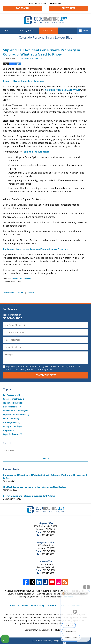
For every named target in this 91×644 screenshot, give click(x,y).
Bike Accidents (12, 407)
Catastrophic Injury (15, 399)
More (86, 31)
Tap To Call (23, 8)
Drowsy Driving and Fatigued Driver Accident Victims (29, 496)
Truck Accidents (13, 403)
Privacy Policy (38, 605)
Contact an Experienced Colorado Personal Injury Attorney (35, 249)
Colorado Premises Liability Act (62, 90)
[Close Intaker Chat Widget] (88, 587)
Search (46, 458)
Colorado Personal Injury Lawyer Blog (45, 20)
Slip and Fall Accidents (36, 152)
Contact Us (49, 31)
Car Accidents (12, 395)
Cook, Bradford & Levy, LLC (54, 630)
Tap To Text (68, 8)
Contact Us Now (46, 375)
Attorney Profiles (27, 31)
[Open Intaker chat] (65, 643)
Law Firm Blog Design (46, 641)
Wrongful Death (12, 426)
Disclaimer (23, 605)
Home (7, 31)
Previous (9, 292)
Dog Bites (9, 430)
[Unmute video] (75, 612)
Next (31, 292)
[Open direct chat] (85, 587)
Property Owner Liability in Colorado (23, 81)
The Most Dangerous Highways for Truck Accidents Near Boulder (35, 487)
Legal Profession (12, 434)
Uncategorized (12, 422)
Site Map (51, 605)
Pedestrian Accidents (15, 411)
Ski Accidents (11, 419)
